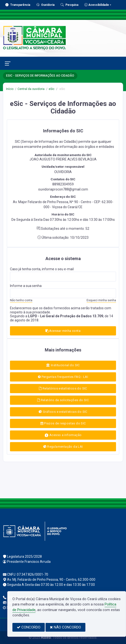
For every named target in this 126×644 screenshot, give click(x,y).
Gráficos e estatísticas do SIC (63, 412)
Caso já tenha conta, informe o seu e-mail (42, 269)
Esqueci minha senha (101, 300)
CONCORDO (29, 627)
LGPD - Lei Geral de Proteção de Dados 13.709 (66, 316)
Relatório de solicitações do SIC (63, 400)
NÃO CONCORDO (65, 627)
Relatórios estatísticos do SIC (63, 388)
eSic (52, 89)
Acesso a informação (63, 435)
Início (10, 89)
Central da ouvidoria (31, 89)
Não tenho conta (21, 300)
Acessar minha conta (63, 331)
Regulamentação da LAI (63, 447)
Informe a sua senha (26, 286)
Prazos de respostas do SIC (63, 423)
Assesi (46, 637)
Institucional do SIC (63, 365)
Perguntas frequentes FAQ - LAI (63, 377)
